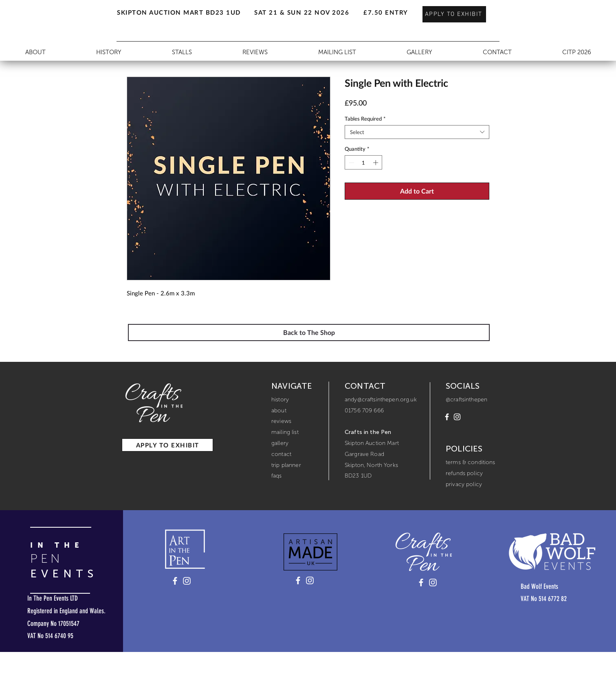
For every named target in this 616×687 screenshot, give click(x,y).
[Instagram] (457, 417)
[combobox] (417, 132)
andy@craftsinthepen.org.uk (381, 400)
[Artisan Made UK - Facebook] (298, 580)
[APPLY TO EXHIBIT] (454, 14)
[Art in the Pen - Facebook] (175, 581)
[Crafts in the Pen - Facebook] (421, 582)
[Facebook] (447, 417)
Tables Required (365, 119)
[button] (115, 9)
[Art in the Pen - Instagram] (187, 581)
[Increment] (376, 163)
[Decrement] (351, 163)
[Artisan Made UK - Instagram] (310, 580)
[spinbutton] (364, 163)
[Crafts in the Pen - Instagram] (433, 582)
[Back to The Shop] (309, 332)
